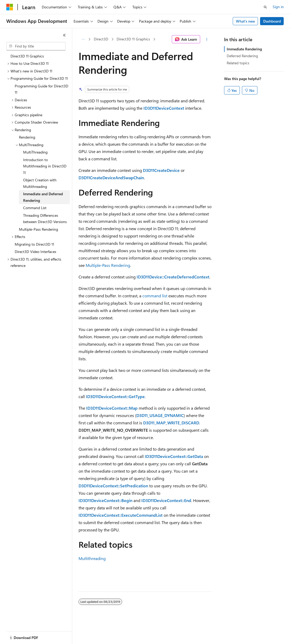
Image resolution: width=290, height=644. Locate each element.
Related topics (238, 63)
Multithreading (92, 558)
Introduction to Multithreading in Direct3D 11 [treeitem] (45, 166)
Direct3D (101, 39)
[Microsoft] (10, 7)
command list (155, 296)
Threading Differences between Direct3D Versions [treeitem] (45, 219)
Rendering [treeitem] (27, 137)
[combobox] (36, 46)
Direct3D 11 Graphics (133, 39)
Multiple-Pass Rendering (108, 265)
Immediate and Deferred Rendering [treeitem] (43, 197)
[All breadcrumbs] (83, 39)
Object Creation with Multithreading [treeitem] (40, 183)
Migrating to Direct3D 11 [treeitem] (34, 244)
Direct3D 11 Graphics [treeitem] (27, 56)
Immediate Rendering (244, 49)
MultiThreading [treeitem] (35, 152)
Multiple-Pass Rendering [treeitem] (38, 229)
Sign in (278, 7)
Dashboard (272, 21)
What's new (245, 21)
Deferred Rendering (242, 56)
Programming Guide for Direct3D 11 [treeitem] (42, 89)
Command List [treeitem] (35, 208)
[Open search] (265, 7)
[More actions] (207, 39)
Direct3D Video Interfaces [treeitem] (35, 252)
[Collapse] (64, 35)
